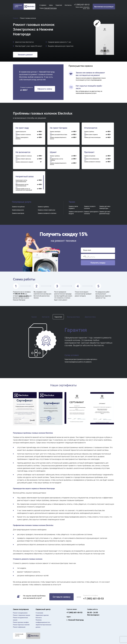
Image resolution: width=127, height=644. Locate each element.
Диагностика (90, 317)
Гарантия (59, 5)
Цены (51, 5)
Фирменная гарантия (42, 615)
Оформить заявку (45, 89)
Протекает (89, 152)
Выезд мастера (73, 317)
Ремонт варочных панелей (21, 625)
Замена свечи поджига (73, 207)
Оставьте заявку (61, 597)
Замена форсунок (18, 210)
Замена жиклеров (18, 213)
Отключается (91, 128)
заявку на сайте (24, 296)
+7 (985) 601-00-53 (82, 5)
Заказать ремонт (25, 55)
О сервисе (43, 5)
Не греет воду (22, 128)
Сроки (34, 317)
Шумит (53, 152)
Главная (16, 18)
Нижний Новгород (50, 8)
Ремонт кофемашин (19, 627)
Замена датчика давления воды (105, 213)
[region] (30, 134)
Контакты (68, 5)
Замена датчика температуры (105, 207)
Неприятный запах (25, 176)
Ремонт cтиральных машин (21, 615)
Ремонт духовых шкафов (21, 622)
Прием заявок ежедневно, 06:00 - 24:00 (83, 8)
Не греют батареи (59, 128)
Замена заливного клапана (47, 213)
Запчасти (46, 317)
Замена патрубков (18, 207)
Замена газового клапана (90, 207)
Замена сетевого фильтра (46, 210)
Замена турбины (43, 207)
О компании (39, 613)
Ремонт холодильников (20, 613)
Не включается (23, 152)
